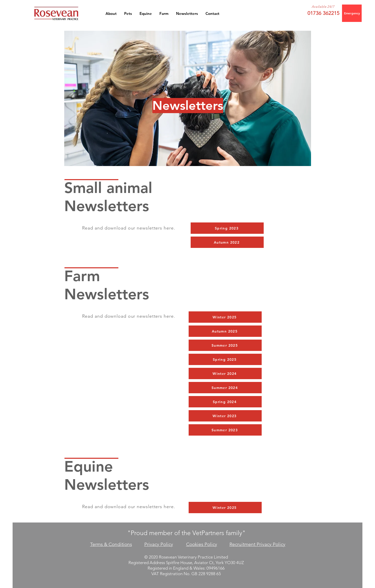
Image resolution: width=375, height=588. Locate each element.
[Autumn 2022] (227, 242)
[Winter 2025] (225, 317)
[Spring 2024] (225, 402)
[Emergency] (352, 13)
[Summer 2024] (225, 388)
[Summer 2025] (225, 345)
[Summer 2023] (225, 430)
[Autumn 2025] (225, 331)
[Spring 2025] (225, 359)
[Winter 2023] (225, 416)
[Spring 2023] (227, 228)
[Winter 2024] (225, 373)
